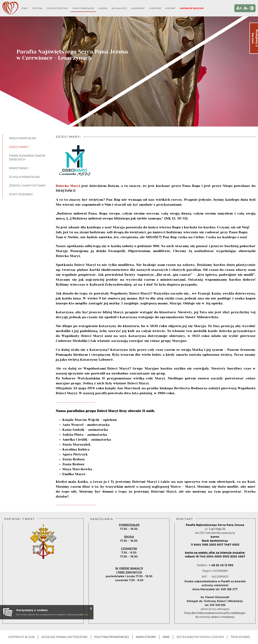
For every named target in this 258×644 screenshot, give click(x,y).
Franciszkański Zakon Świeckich (27, 158)
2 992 (225, 565)
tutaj (86, 615)
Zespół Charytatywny (27, 186)
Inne (166, 637)
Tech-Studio (240, 637)
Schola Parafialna (24, 177)
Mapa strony (146, 637)
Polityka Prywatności (112, 637)
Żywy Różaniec (21, 194)
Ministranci (19, 168)
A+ (239, 8)
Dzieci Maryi (19, 147)
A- (246, 8)
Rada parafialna (23, 138)
